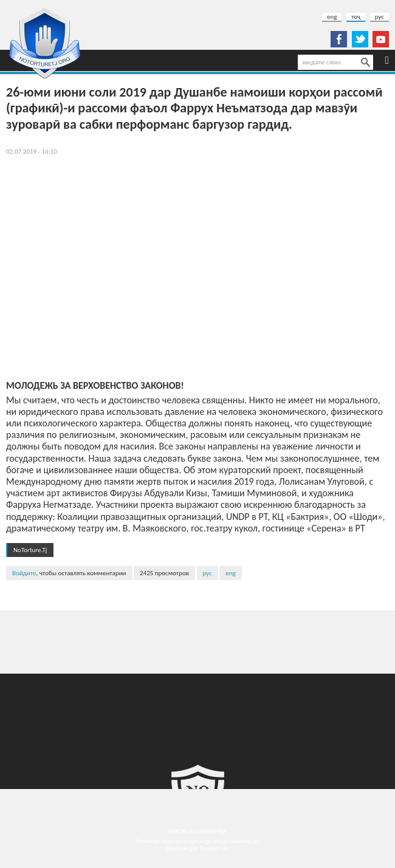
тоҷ (356, 17)
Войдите (24, 573)
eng (332, 17)
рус (380, 17)
